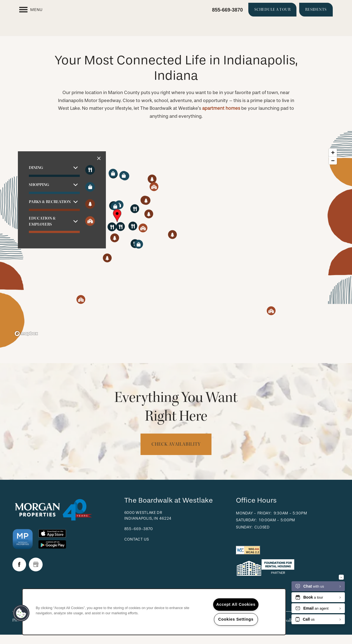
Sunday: (244, 537)
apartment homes (221, 118)
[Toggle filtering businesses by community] (90, 230)
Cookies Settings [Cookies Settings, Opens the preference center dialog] (236, 619)
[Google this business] (36, 574)
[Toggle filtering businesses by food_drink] (90, 179)
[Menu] (31, 10)
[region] (176, 251)
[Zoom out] (333, 170)
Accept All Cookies (236, 604)
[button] (272, 10)
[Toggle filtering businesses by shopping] (90, 196)
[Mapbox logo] (26, 343)
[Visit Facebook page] (19, 574)
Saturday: (246, 529)
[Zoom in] (333, 162)
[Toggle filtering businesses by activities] (90, 213)
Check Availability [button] (176, 453)
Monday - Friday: (254, 523)
